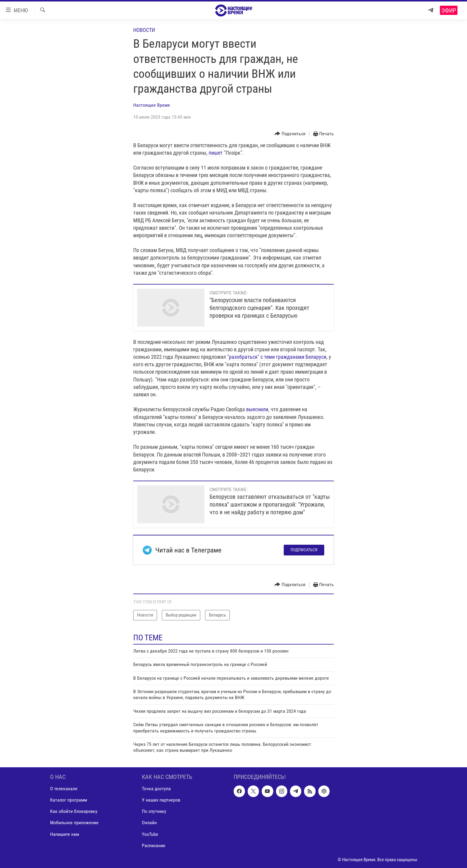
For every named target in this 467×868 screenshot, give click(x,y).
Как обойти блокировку (74, 811)
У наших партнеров (161, 800)
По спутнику (154, 811)
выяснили (257, 409)
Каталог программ (69, 800)
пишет (216, 153)
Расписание (154, 845)
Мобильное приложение (74, 823)
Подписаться (304, 550)
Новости (144, 30)
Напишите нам (65, 834)
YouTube (150, 834)
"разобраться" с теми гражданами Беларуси (277, 357)
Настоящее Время (152, 105)
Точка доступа (156, 789)
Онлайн (149, 823)
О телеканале (64, 789)
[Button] (290, 134)
